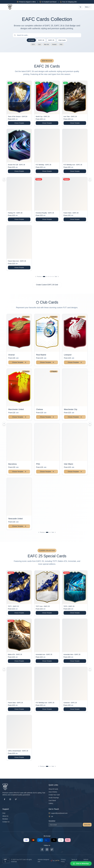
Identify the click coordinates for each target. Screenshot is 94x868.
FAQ (4, 813)
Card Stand (52, 800)
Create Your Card (54, 795)
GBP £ (6, 861)
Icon (40, 44)
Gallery (51, 803)
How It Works (53, 792)
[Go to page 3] (49, 277)
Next (57, 277)
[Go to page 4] (51, 277)
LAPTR (57, 861)
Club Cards (62, 40)
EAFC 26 (41, 40)
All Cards (31, 40)
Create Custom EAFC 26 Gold (47, 285)
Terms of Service (74, 861)
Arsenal (54, 44)
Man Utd (46, 44)
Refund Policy (86, 861)
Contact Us (6, 822)
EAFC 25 (51, 40)
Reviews (5, 819)
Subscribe (87, 825)
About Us (5, 816)
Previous (38, 277)
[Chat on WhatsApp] (81, 863)
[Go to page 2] (47, 277)
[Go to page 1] (44, 277)
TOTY (33, 44)
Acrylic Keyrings (54, 798)
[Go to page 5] (53, 277)
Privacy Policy (63, 861)
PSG (61, 44)
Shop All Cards (53, 789)
